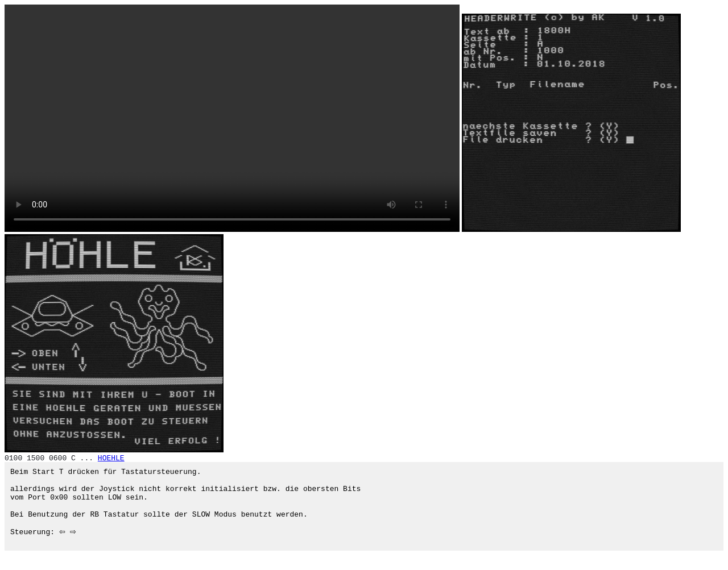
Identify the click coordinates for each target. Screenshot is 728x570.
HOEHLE (111, 458)
